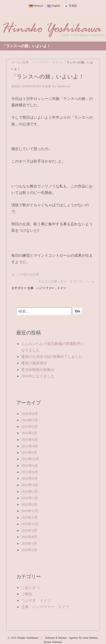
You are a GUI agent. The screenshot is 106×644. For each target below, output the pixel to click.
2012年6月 (30, 478)
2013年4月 (30, 446)
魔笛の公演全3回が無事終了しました (52, 356)
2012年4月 (30, 485)
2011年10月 (30, 524)
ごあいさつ (30, 587)
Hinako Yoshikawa (28, 638)
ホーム (16, 62)
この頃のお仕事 (28, 274)
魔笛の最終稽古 (34, 363)
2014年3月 (30, 420)
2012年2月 (30, 498)
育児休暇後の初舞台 (38, 370)
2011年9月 (29, 530)
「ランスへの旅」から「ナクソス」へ (62, 281)
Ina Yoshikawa (61, 86)
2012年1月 (29, 504)
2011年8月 (29, 537)
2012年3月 (30, 492)
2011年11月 (29, 517)
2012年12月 (30, 459)
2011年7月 (29, 543)
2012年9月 (30, 466)
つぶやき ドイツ (36, 600)
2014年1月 (29, 433)
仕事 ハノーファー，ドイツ (42, 62)
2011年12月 (30, 511)
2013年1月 (29, 452)
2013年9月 (30, 440)
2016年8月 (30, 414)
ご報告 (27, 594)
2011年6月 (29, 550)
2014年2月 (30, 426)
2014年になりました (38, 376)
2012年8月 (30, 472)
